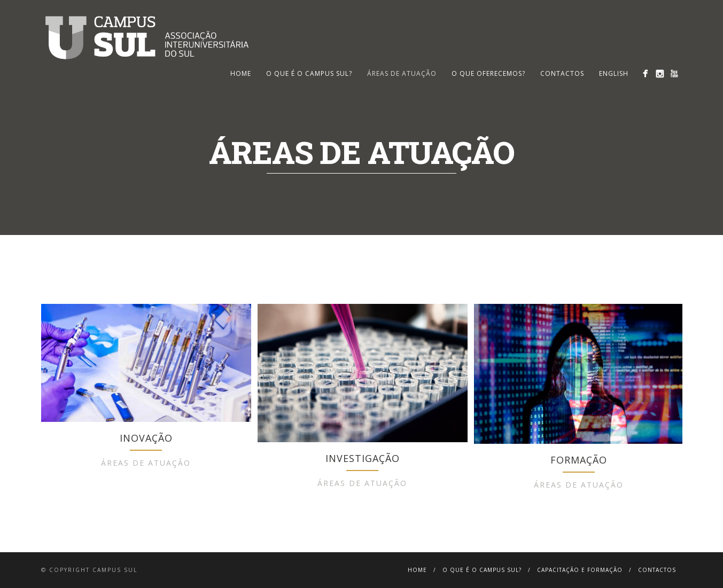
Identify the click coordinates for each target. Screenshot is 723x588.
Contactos (562, 73)
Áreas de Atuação (402, 73)
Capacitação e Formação (580, 570)
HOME (241, 73)
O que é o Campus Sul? (309, 73)
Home (417, 570)
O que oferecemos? (488, 73)
